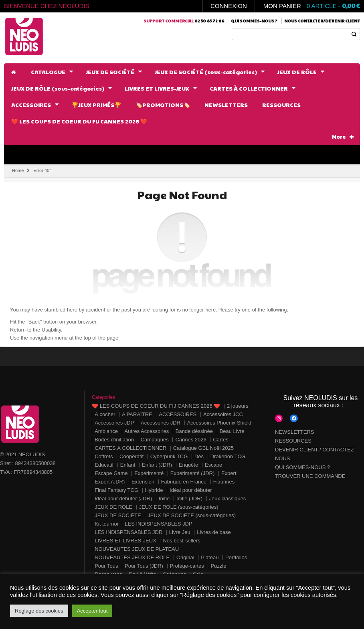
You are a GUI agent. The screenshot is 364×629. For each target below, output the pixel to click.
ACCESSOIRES (178, 414)
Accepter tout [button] (92, 611)
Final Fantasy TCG (116, 490)
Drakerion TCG (228, 456)
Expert (229, 473)
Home (18, 170)
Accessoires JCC (223, 414)
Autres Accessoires (147, 431)
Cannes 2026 (191, 440)
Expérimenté (149, 473)
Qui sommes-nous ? (254, 21)
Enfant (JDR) (157, 465)
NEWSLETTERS (295, 432)
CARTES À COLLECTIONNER (130, 448)
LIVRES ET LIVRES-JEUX (125, 541)
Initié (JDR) (189, 499)
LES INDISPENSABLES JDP (158, 524)
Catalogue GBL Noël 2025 (203, 448)
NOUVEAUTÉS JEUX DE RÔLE (132, 557)
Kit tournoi (106, 524)
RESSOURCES (293, 441)
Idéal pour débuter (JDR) (123, 499)
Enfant (128, 465)
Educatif (104, 465)
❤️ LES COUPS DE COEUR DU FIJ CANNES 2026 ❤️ (156, 406)
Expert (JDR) (110, 482)
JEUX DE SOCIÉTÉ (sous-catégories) (192, 515)
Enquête (188, 465)
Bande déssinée (194, 431)
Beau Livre (232, 431)
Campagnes (155, 440)
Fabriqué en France (184, 482)
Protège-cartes (187, 566)
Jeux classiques (228, 499)
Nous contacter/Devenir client (322, 21)
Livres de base (214, 532)
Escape (213, 465)
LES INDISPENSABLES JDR (128, 532)
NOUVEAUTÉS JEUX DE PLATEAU (137, 549)
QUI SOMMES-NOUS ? (302, 467)
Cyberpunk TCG (169, 456)
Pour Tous (106, 566)
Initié (164, 499)
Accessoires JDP (114, 423)
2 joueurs (238, 406)
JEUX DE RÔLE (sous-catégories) (179, 507)
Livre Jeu (180, 532)
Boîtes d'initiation (114, 440)
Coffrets (104, 456)
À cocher (105, 414)
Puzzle (218, 566)
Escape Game (111, 473)
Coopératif (131, 456)
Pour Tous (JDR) (144, 566)
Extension (143, 482)
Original (185, 557)
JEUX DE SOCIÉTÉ (118, 515)
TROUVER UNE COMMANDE (310, 476)
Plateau (210, 557)
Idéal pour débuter (191, 490)
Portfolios (236, 557)
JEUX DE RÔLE (113, 507)
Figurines (224, 482)
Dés (199, 456)
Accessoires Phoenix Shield (219, 423)
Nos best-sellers (181, 541)
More (343, 137)
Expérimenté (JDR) (193, 473)
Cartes (220, 440)
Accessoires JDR (161, 423)
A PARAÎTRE (137, 414)
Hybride (154, 490)
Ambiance (106, 431)
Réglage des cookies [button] (39, 611)
